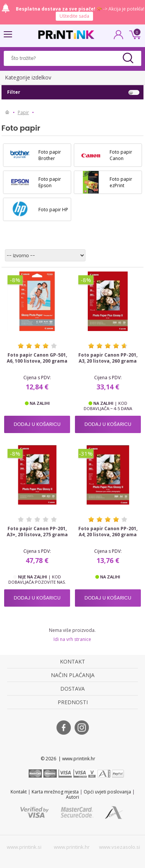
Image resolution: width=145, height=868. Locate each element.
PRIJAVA (119, 37)
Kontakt (19, 792)
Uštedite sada (74, 16)
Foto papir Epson (50, 182)
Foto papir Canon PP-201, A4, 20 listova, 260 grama (108, 532)
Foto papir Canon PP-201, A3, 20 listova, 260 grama (108, 358)
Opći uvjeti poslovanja (107, 792)
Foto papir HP (53, 210)
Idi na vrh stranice (72, 639)
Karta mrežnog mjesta (55, 792)
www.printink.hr (72, 847)
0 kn (134, 34)
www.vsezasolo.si (120, 847)
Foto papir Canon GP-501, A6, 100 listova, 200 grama (37, 358)
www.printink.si (24, 847)
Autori (72, 797)
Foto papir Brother (50, 155)
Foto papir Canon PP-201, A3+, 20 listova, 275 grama (37, 532)
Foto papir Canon (121, 155)
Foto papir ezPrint (121, 182)
